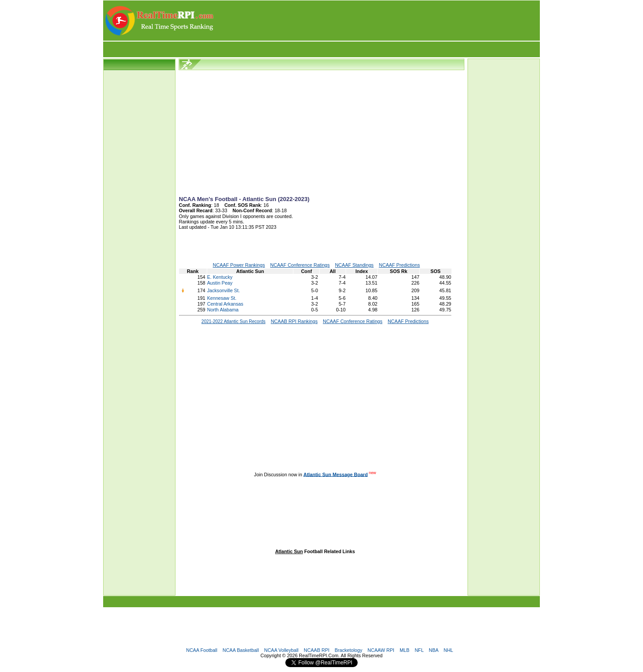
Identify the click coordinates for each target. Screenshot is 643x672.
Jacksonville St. (223, 290)
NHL (448, 650)
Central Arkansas (225, 304)
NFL (419, 650)
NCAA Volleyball (281, 650)
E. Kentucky (220, 277)
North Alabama (223, 310)
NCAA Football (202, 650)
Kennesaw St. (222, 298)
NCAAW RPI (381, 650)
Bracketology (349, 650)
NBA (433, 650)
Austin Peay (220, 283)
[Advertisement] (377, 21)
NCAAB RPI (316, 650)
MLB (405, 650)
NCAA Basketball (240, 650)
